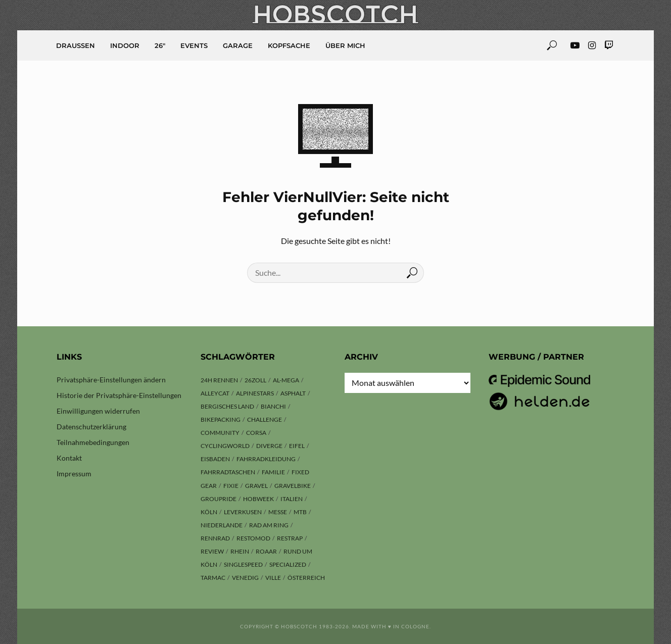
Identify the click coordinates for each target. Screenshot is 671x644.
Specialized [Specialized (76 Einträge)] (288, 564)
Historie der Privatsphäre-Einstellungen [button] (119, 395)
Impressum (74, 474)
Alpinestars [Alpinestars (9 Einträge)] (255, 393)
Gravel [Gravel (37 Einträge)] (256, 486)
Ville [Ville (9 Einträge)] (273, 578)
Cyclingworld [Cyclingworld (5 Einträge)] (225, 446)
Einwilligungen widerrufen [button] (98, 411)
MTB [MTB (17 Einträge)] (300, 512)
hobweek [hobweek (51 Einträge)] (258, 499)
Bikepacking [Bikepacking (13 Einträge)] (221, 419)
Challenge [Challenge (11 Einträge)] (265, 419)
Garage (238, 45)
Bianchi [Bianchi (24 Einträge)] (273, 406)
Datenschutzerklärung (91, 427)
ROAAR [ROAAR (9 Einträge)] (266, 551)
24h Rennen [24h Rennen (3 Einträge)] (219, 380)
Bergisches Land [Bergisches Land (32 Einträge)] (227, 406)
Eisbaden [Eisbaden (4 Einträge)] (215, 459)
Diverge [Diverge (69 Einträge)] (269, 446)
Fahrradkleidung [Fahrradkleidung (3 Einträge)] (266, 459)
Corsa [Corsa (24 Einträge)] (256, 433)
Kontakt (69, 458)
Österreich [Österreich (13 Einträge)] (306, 578)
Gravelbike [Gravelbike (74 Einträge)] (293, 486)
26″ (160, 45)
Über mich (345, 45)
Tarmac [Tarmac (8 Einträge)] (213, 578)
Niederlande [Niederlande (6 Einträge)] (222, 525)
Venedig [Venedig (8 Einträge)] (245, 578)
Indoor (125, 45)
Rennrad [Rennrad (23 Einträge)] (215, 538)
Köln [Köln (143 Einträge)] (209, 512)
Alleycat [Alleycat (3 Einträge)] (215, 393)
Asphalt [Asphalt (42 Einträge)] (293, 393)
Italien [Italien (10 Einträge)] (292, 499)
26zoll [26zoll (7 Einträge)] (255, 380)
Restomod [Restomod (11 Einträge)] (253, 538)
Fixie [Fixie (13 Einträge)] (231, 486)
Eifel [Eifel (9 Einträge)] (297, 446)
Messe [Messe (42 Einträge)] (278, 512)
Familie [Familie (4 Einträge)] (273, 472)
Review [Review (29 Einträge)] (212, 551)
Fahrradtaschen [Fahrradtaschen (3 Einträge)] (228, 472)
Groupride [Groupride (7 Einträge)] (219, 499)
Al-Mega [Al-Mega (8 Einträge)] (286, 380)
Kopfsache (289, 45)
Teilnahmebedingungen (93, 442)
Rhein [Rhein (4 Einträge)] (240, 551)
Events (194, 45)
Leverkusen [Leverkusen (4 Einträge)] (243, 512)
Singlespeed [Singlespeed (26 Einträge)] (243, 564)
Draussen (76, 45)
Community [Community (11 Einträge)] (220, 433)
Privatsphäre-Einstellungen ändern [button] (111, 380)
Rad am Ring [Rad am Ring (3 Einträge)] (269, 525)
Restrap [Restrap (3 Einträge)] (290, 538)
